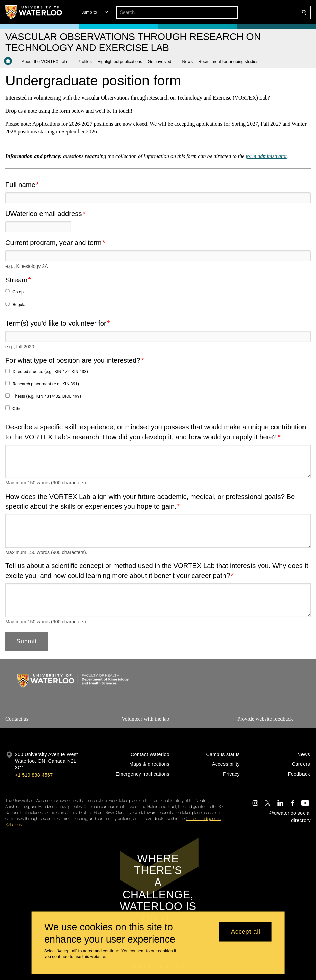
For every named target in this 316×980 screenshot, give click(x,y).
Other (18, 408)
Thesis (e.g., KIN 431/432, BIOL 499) (47, 396)
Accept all (246, 931)
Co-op (18, 292)
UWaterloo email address (44, 214)
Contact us (17, 719)
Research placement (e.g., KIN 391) (46, 384)
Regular (20, 304)
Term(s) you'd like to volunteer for (56, 323)
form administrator (266, 156)
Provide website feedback (265, 719)
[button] (255, 12)
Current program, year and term (54, 243)
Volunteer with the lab (145, 719)
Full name (20, 185)
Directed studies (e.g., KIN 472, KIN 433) (50, 372)
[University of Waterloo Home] (34, 12)
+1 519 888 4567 (34, 775)
